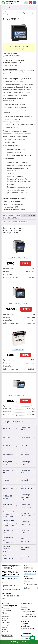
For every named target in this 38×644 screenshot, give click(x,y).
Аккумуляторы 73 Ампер (26, 463)
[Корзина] (30, 3)
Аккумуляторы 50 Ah (25, 472)
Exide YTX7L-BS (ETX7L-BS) (18, 258)
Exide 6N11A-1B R (18, 350)
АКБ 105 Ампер (8, 446)
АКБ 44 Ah (24, 446)
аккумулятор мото (25, 557)
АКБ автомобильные (8, 557)
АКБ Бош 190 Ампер (8, 497)
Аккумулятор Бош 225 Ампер (26, 514)
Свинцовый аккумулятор (28, 612)
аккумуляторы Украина (25, 549)
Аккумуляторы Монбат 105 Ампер (25, 497)
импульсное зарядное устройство (7, 549)
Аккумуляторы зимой (27, 638)
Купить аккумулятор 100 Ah (26, 455)
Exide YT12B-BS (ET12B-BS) (18, 396)
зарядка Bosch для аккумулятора (8, 540)
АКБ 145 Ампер (8, 455)
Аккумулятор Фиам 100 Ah (25, 523)
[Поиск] (26, 3)
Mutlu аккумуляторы (27, 636)
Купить (26, 263)
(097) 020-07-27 (10, 575)
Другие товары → (11, 65)
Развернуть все (7, 635)
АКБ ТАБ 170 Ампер (7, 506)
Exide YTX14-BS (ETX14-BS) (18, 304)
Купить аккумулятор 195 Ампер (26, 489)
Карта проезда (6, 594)
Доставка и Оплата (30, 571)
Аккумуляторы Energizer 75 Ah (8, 532)
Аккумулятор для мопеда (29, 616)
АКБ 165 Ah (24, 480)
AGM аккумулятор (26, 633)
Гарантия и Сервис (30, 574)
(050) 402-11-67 (10, 572)
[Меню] (35, 3)
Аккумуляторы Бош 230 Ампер (26, 506)
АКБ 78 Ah (7, 437)
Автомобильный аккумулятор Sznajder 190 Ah (9, 523)
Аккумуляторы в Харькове (12, 3)
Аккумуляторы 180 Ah (25, 429)
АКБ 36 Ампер (25, 437)
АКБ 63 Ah (7, 429)
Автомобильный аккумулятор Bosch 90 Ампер (9, 514)
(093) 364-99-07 (10, 579)
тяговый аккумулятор (25, 540)
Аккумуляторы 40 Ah (8, 463)
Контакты (27, 581)
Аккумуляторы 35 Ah (9, 472)
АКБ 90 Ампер (8, 489)
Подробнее (7, 74)
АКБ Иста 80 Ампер (25, 532)
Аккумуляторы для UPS (28, 614)
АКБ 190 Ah (7, 480)
